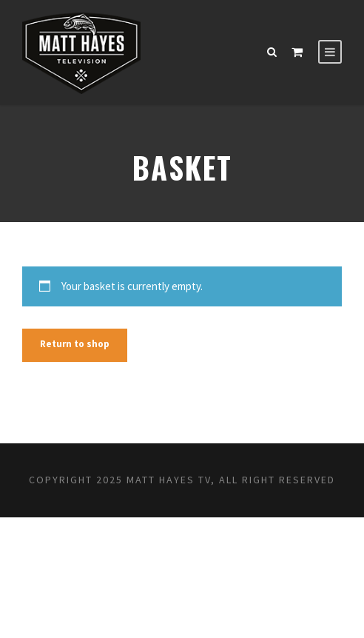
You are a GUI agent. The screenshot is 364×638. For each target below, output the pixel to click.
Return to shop (75, 344)
